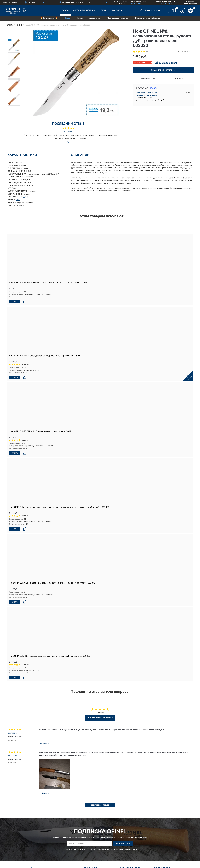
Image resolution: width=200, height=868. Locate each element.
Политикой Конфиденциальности (100, 849)
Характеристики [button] (148, 78)
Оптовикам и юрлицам (85, 10)
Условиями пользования (123, 849)
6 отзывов (25, 364)
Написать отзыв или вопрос (100, 718)
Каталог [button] (65, 10)
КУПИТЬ (15, 302)
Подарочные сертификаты (147, 18)
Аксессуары (95, 18)
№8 (18, 200)
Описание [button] (178, 78)
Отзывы (105, 10)
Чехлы (80, 18)
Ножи (67, 18)
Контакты (117, 10)
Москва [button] (153, 88)
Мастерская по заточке (118, 18)
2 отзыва (25, 516)
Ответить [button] (44, 744)
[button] (165, 3)
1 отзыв (25, 440)
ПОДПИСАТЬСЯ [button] (123, 844)
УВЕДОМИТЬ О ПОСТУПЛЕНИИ (163, 70)
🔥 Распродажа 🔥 (49, 18)
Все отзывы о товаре (100, 805)
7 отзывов (25, 665)
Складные (24, 197)
